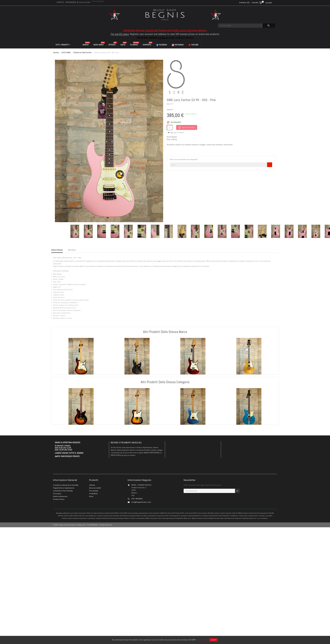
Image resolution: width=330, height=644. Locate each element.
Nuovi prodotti (95, 488)
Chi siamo (57, 494)
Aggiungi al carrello (188, 127)
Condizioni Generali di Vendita (66, 485)
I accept (213, 640)
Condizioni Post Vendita (63, 491)
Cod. (168, 104)
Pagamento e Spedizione (64, 488)
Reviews (72, 250)
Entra (91, 496)
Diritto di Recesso (60, 496)
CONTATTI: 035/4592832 (66, 2)
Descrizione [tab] (57, 250)
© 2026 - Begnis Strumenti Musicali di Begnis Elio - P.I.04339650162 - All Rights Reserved (82, 525)
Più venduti (94, 491)
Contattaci (94, 494)
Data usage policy (98, 1)
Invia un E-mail (84, 2)
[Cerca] (240, 26)
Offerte (92, 485)
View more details (203, 640)
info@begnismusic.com (141, 502)
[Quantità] (170, 128)
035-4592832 (137, 499)
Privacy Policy (59, 499)
